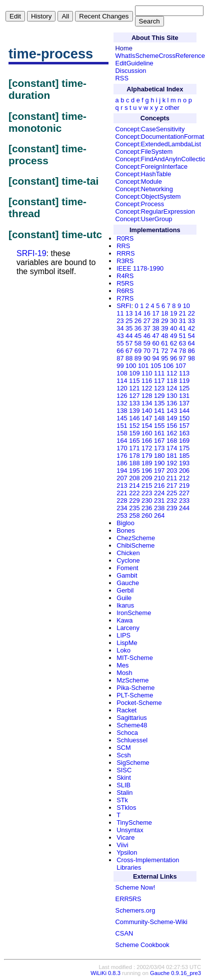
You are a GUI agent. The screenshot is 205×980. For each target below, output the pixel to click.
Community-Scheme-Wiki (151, 922)
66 (120, 351)
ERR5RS (128, 899)
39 (164, 328)
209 (147, 478)
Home (124, 48)
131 (184, 396)
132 (122, 403)
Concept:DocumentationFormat (160, 137)
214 (134, 486)
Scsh (123, 755)
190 (159, 463)
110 (147, 373)
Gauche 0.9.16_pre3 (175, 973)
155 (159, 426)
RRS (123, 246)
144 (184, 411)
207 (122, 478)
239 (172, 508)
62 (173, 343)
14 (138, 313)
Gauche (128, 583)
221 (122, 493)
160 (147, 433)
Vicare (125, 837)
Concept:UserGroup (144, 219)
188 (134, 463)
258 (134, 515)
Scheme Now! (135, 887)
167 (159, 441)
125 (184, 388)
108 (122, 373)
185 (184, 456)
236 (147, 508)
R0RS (125, 238)
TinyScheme (134, 822)
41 (182, 328)
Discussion (131, 71)
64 (191, 343)
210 (159, 478)
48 (164, 336)
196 (147, 471)
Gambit (127, 575)
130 (172, 396)
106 (168, 366)
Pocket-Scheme (139, 703)
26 (138, 321)
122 (147, 388)
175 (184, 448)
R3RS (125, 261)
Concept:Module (139, 181)
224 (159, 493)
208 (134, 478)
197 (159, 471)
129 (159, 396)
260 (147, 515)
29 (164, 321)
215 (147, 486)
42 (191, 328)
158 (122, 433)
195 (134, 471)
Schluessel (132, 740)
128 (147, 396)
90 (147, 358)
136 (172, 403)
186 (122, 463)
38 (155, 328)
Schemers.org (135, 910)
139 (134, 411)
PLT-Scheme (135, 695)
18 (164, 313)
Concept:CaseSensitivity (150, 129)
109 (134, 373)
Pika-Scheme (135, 688)
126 (122, 396)
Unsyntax (130, 830)
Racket (126, 710)
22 (191, 313)
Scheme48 (132, 725)
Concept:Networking (144, 189)
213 (122, 486)
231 (159, 500)
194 (122, 471)
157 (184, 426)
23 (120, 321)
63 (182, 343)
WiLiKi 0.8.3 (105, 973)
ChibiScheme (135, 545)
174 (172, 448)
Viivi (122, 845)
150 (184, 418)
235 (134, 508)
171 (134, 448)
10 (186, 306)
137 (184, 403)
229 (134, 500)
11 (120, 313)
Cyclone (128, 560)
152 (134, 426)
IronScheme (134, 613)
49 (173, 336)
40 (173, 328)
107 (181, 366)
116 (147, 381)
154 (147, 426)
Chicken (128, 553)
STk (122, 800)
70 (147, 351)
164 (122, 441)
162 (172, 433)
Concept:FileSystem (144, 152)
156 (172, 426)
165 (134, 441)
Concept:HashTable (143, 174)
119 (184, 381)
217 (172, 486)
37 (147, 328)
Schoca (127, 733)
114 (122, 381)
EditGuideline (134, 63)
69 (138, 351)
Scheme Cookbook (142, 945)
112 (172, 373)
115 (134, 381)
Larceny (128, 628)
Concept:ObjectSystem (148, 196)
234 (122, 508)
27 (147, 321)
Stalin (124, 793)
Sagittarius (131, 718)
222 (134, 493)
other (172, 108)
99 (120, 366)
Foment (127, 568)
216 (159, 486)
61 (164, 343)
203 (172, 471)
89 (138, 358)
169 (184, 441)
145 (122, 418)
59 (147, 343)
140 (147, 411)
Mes (122, 665)
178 (134, 456)
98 (191, 358)
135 (159, 403)
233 (184, 500)
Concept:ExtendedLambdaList (158, 144)
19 (173, 313)
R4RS (125, 276)
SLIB (123, 785)
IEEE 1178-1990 (140, 268)
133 (134, 403)
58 (138, 343)
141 (159, 411)
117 (159, 381)
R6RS (125, 291)
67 (129, 351)
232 (172, 500)
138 (122, 411)
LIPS (123, 635)
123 (159, 388)
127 (134, 396)
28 (155, 321)
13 (129, 313)
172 (147, 448)
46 (147, 336)
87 (120, 358)
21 (182, 313)
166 (147, 441)
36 (138, 328)
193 (184, 463)
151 (122, 426)
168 (172, 441)
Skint (123, 778)
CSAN (124, 933)
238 (159, 508)
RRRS (125, 253)
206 (184, 471)
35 (129, 328)
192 (172, 463)
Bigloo (125, 523)
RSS (122, 78)
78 (182, 351)
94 (155, 358)
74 (173, 351)
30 (173, 321)
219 (184, 486)
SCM (123, 748)
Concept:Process (140, 204)
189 (147, 463)
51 (182, 336)
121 (134, 388)
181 (172, 456)
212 (184, 478)
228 (122, 500)
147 (147, 418)
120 (122, 388)
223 (147, 493)
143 (172, 411)
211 (172, 478)
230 (147, 500)
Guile (124, 598)
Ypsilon (127, 852)
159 (134, 433)
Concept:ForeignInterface (151, 166)
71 (155, 351)
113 (184, 373)
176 (122, 456)
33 (191, 321)
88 (129, 358)
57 (129, 343)
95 (164, 358)
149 (172, 418)
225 (172, 493)
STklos (126, 808)
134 (147, 403)
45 (138, 336)
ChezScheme (136, 538)
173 (159, 448)
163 (184, 433)
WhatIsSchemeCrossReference (160, 56)
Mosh (124, 673)
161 (159, 433)
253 (122, 515)
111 (159, 373)
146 (134, 418)
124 (172, 388)
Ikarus (125, 605)
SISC (124, 770)
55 (120, 343)
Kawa (124, 620)
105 (156, 366)
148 (159, 418)
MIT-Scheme (135, 658)
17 (155, 313)
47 (155, 336)
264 (159, 515)
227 (184, 493)
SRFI (124, 306)
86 (191, 351)
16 (147, 313)
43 (120, 336)
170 (122, 448)
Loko (123, 650)
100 (131, 366)
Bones (125, 530)
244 (184, 508)
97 (182, 358)
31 (182, 321)
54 (191, 336)
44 (129, 336)
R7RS (125, 298)
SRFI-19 (31, 253)
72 (164, 351)
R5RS (125, 283)
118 (172, 381)
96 (173, 358)
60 (155, 343)
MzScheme (132, 680)
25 (129, 321)
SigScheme (133, 763)
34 (120, 328)
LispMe (127, 643)
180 (159, 456)
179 (147, 456)
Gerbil (125, 590)
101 (143, 366)
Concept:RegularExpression (155, 211)
